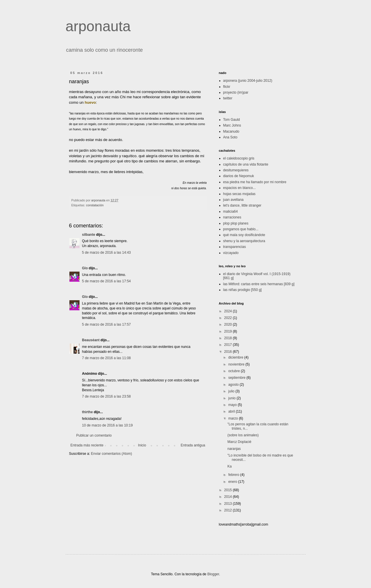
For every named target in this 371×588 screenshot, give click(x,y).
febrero (234, 475)
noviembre (237, 364)
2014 (228, 497)
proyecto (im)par (236, 92)
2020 (228, 324)
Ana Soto (230, 137)
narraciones (232, 217)
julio (232, 391)
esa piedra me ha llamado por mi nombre (255, 182)
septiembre (237, 378)
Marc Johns (232, 125)
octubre (234, 371)
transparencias (235, 247)
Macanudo (231, 131)
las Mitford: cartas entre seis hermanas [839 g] (259, 284)
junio (232, 398)
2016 (228, 352)
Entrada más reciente (87, 445)
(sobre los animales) (243, 435)
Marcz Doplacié (239, 442)
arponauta (98, 26)
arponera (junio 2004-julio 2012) (248, 81)
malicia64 (231, 212)
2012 (228, 510)
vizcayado (231, 253)
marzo (234, 418)
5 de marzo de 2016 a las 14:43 (107, 253)
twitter (228, 98)
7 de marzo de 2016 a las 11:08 (107, 358)
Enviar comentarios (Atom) (112, 454)
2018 (228, 338)
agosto (234, 385)
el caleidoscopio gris (239, 158)
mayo (233, 405)
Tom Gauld (232, 120)
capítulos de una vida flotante (246, 164)
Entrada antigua (193, 445)
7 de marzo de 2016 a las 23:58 (107, 396)
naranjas (234, 449)
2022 (228, 318)
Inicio (142, 445)
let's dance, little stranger (242, 205)
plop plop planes (236, 223)
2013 (228, 504)
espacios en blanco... (240, 188)
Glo (85, 268)
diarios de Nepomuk (239, 176)
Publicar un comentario (94, 435)
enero (233, 482)
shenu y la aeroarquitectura (244, 241)
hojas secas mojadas (239, 194)
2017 (228, 345)
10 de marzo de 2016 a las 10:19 (107, 425)
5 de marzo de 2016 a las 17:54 (107, 281)
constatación (95, 205)
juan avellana (234, 200)
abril (232, 411)
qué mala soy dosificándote (244, 235)
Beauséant (91, 340)
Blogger (213, 574)
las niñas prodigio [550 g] (242, 290)
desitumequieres (236, 170)
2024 (228, 311)
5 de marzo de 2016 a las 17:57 (107, 324)
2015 (228, 490)
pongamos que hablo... (241, 229)
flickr (227, 87)
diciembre (236, 357)
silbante (89, 235)
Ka (229, 466)
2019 (228, 331)
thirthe (87, 412)
